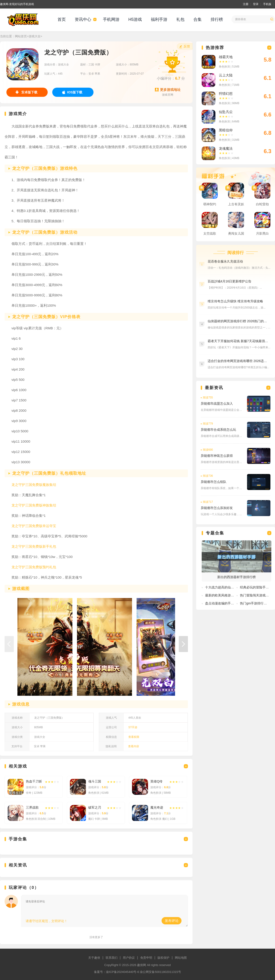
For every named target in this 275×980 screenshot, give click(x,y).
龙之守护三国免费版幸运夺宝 (34, 526)
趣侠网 (142, 965)
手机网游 (111, 19)
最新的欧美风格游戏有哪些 (224, 595)
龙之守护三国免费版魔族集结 (34, 485)
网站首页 (21, 36)
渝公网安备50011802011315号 (160, 972)
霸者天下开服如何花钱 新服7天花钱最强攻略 (239, 341)
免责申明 (146, 958)
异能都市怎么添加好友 (217, 508)
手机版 (267, 4)
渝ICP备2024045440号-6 (122, 972)
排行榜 (217, 19)
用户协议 (129, 958)
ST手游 (133, 727)
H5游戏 (135, 19)
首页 (62, 19)
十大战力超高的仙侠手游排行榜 (228, 587)
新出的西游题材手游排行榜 (236, 577)
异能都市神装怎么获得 (217, 456)
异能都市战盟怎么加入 (217, 403)
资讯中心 (83, 19)
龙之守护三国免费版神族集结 (34, 505)
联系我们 (112, 958)
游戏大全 (35, 36)
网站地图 (181, 958)
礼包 (180, 19)
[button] (183, 644)
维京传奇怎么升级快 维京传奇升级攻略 (235, 301)
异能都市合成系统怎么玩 (218, 430)
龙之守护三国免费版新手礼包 (34, 546)
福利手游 (159, 19)
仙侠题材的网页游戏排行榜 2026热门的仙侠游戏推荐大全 (239, 321)
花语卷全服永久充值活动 (225, 261)
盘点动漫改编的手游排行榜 (224, 603)
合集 (198, 19)
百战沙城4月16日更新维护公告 (230, 281)
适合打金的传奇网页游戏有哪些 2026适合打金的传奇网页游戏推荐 (239, 361)
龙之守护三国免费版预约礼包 (34, 567)
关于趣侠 (94, 958)
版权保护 (163, 958)
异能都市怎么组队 (214, 482)
